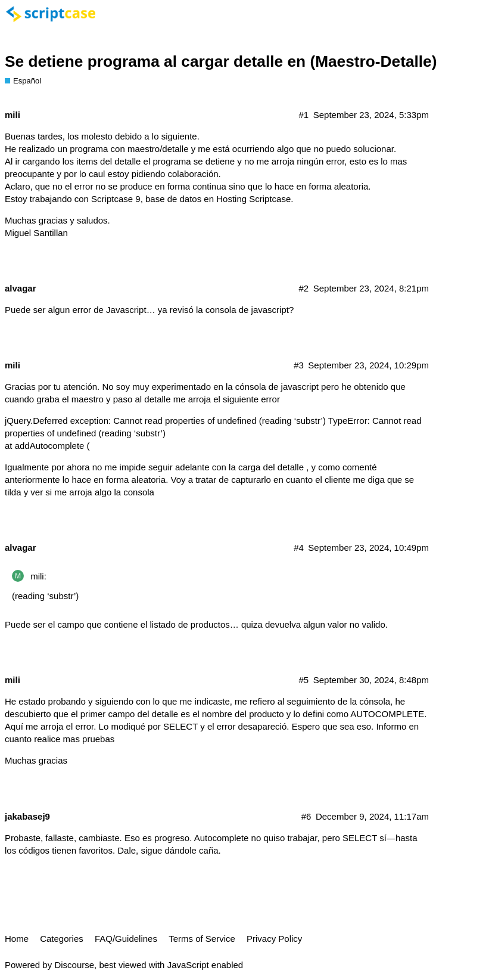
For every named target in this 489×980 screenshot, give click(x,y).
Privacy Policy (274, 939)
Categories (62, 939)
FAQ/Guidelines (126, 939)
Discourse (74, 965)
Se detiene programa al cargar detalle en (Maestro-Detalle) (221, 61)
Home (17, 939)
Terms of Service (202, 939)
